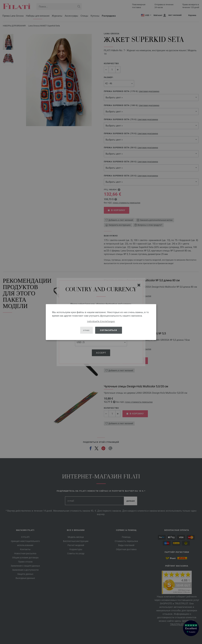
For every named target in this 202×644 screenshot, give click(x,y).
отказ (86, 330)
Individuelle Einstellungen (101, 321)
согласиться (108, 330)
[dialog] (101, 322)
